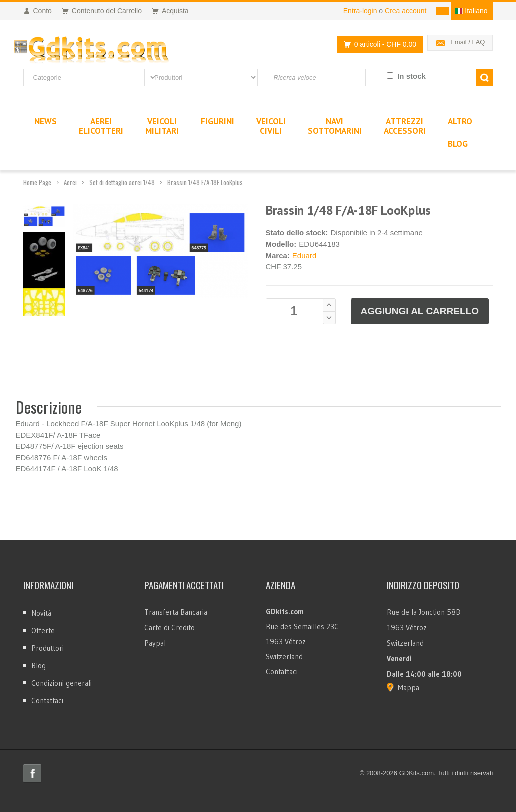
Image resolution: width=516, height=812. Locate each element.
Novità (41, 613)
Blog (39, 665)
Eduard (304, 255)
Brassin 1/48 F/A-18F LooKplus (205, 182)
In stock (411, 76)
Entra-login (360, 11)
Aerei (70, 182)
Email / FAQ (467, 42)
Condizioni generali (62, 683)
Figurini (218, 121)
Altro (460, 121)
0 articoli (377, 45)
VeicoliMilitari (162, 126)
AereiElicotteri (101, 126)
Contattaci (47, 700)
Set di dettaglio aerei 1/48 (122, 182)
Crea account (405, 11)
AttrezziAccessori (405, 126)
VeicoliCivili (271, 126)
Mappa (408, 687)
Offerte (43, 630)
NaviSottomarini (335, 126)
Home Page (37, 182)
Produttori (48, 648)
